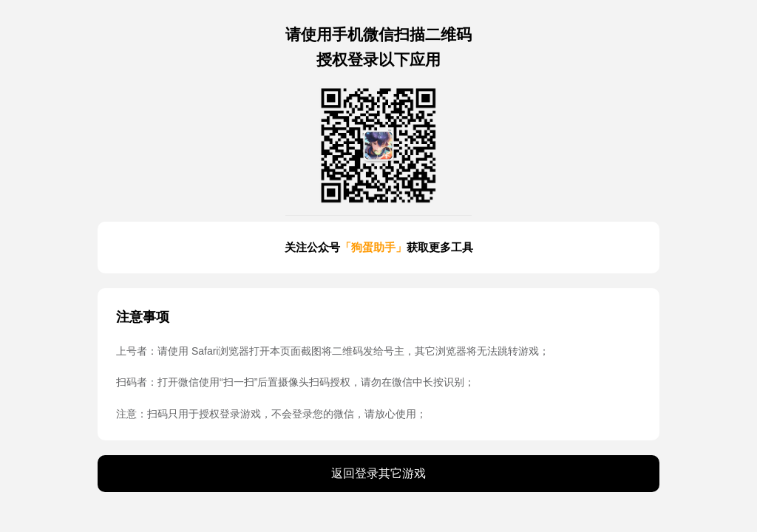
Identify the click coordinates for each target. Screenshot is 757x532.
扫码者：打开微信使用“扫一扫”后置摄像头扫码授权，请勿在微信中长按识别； (295, 382)
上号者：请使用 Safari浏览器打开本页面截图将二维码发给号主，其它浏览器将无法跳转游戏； (333, 351)
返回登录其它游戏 (378, 473)
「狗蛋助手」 (373, 247)
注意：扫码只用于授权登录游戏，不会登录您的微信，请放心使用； (271, 414)
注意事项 (143, 317)
